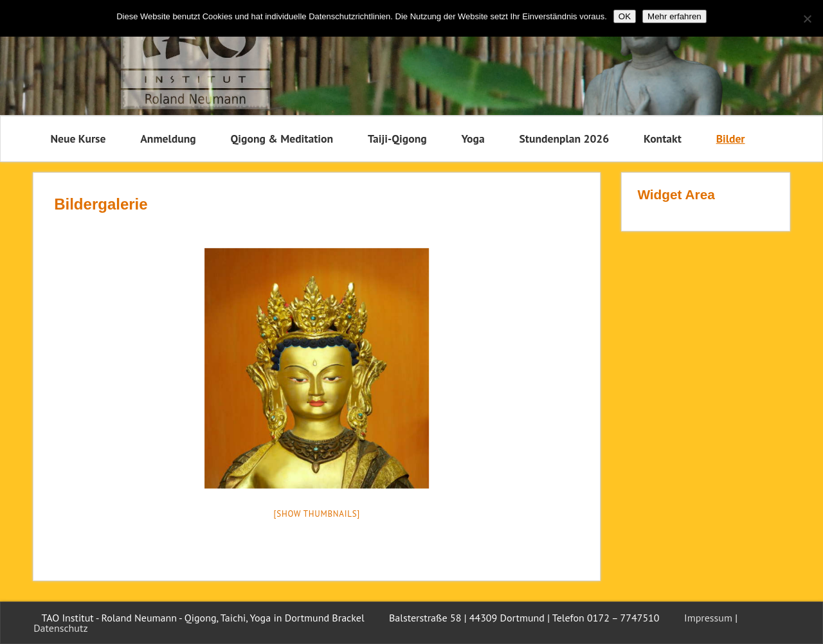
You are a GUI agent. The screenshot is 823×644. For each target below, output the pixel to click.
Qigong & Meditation (282, 139)
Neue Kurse (78, 139)
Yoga (473, 139)
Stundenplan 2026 (564, 139)
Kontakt (663, 139)
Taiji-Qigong (397, 139)
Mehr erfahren (674, 16)
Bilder (731, 139)
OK (625, 16)
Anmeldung (168, 139)
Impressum (708, 618)
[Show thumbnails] (317, 514)
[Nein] (807, 19)
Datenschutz (60, 628)
